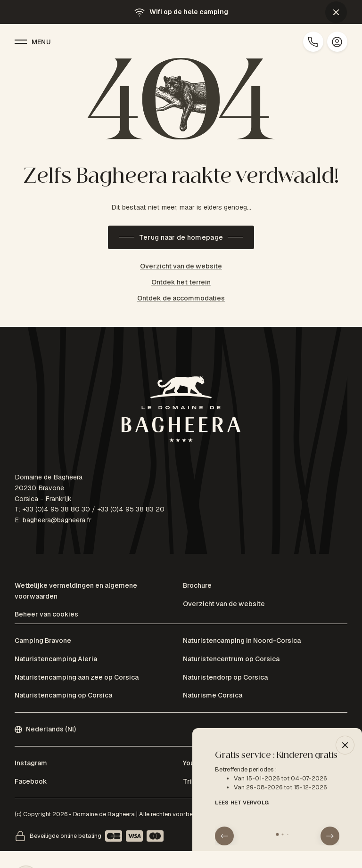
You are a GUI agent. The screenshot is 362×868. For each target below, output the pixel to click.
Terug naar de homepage (181, 237)
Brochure (197, 585)
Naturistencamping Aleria (56, 659)
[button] (336, 12)
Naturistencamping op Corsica (63, 695)
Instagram (31, 763)
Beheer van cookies (46, 614)
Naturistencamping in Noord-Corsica (242, 641)
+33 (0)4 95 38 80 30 (56, 509)
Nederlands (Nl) (45, 729)
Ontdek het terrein (181, 282)
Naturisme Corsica (213, 695)
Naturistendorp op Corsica (225, 677)
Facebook (31, 781)
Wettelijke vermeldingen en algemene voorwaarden (76, 591)
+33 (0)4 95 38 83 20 (131, 509)
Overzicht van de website (181, 266)
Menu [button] (33, 42)
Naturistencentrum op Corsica (231, 659)
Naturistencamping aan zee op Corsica (77, 677)
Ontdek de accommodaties (181, 298)
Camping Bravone (43, 641)
